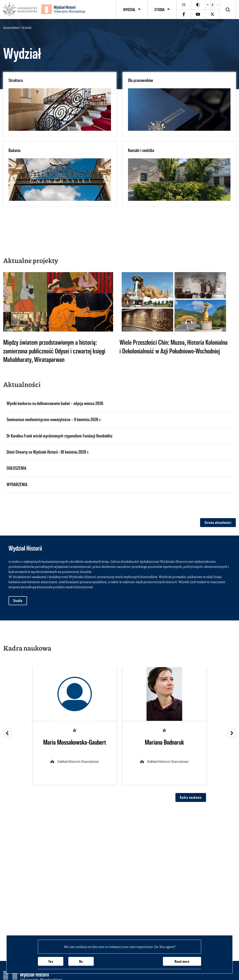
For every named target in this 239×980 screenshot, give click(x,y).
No (81, 961)
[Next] (232, 733)
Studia (159, 10)
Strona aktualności (218, 522)
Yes (51, 961)
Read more (182, 961)
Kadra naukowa (191, 797)
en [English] (184, 5)
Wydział (129, 10)
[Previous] (7, 733)
